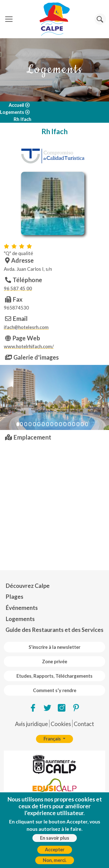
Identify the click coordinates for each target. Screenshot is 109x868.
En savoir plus (55, 838)
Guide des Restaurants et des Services (55, 630)
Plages (14, 597)
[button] (8, 397)
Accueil (16, 105)
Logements (12, 112)
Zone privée (55, 662)
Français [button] (53, 739)
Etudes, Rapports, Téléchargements (55, 676)
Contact (84, 724)
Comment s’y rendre (55, 690)
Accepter (55, 850)
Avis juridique (31, 724)
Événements (22, 608)
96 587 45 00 (18, 288)
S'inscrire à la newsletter (55, 647)
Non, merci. (55, 860)
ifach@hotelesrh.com (26, 327)
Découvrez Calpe (28, 586)
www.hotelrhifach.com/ (29, 346)
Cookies (61, 724)
